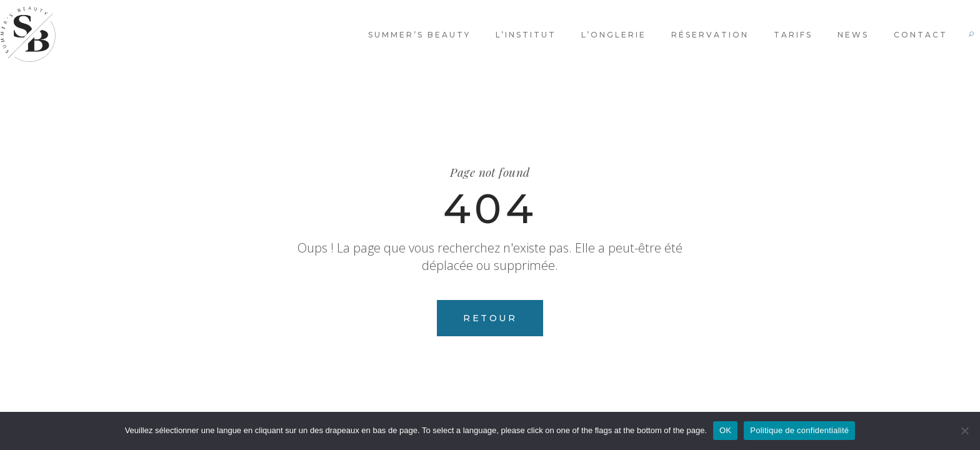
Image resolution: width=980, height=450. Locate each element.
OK (725, 430)
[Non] (964, 431)
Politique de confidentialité (799, 430)
